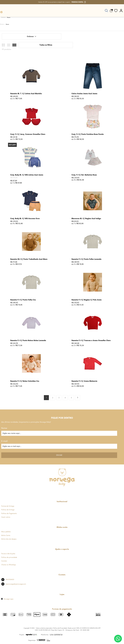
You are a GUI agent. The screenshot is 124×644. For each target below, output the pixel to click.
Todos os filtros (46, 45)
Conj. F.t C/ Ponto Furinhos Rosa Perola (88, 134)
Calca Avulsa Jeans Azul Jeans (84, 94)
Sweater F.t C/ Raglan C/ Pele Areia (86, 300)
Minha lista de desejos (9, 539)
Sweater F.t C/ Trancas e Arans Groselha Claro (91, 340)
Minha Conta (6, 535)
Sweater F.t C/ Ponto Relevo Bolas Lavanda (28, 340)
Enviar (59, 455)
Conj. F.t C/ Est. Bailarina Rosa (84, 175)
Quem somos (6, 517)
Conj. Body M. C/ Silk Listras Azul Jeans (27, 175)
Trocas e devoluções (8, 554)
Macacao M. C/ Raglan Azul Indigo (86, 219)
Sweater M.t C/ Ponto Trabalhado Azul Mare (29, 259)
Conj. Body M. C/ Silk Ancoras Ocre (25, 219)
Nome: (4, 428)
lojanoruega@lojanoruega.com (14, 584)
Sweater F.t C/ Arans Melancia (84, 381)
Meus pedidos (6, 532)
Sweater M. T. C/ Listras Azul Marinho (26, 94)
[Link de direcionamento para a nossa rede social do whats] (62, 491)
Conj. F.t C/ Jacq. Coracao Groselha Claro (28, 134)
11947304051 (8, 580)
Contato (4, 561)
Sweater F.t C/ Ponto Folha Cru (23, 300)
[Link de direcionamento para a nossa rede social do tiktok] (74, 491)
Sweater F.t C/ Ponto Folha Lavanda (86, 259)
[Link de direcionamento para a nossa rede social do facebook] (50, 491)
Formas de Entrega (8, 506)
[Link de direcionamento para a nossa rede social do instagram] (56, 491)
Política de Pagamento (9, 513)
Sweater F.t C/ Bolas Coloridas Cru (25, 381)
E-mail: (5, 441)
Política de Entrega (8, 510)
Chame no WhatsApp (8, 565)
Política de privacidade (9, 557)
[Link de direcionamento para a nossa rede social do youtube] (68, 491)
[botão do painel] (121, 11)
